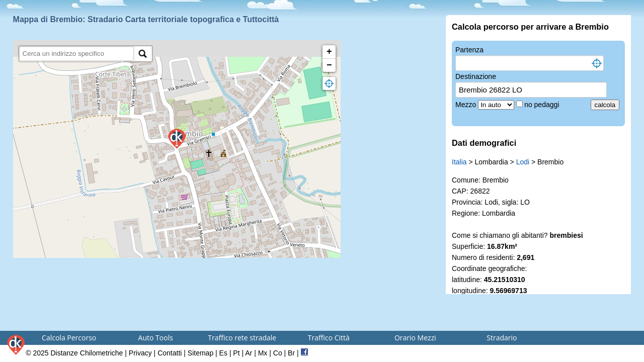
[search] (77, 54)
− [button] (329, 65)
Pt (236, 353)
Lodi (523, 162)
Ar (249, 353)
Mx (263, 353)
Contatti (170, 353)
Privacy (140, 353)
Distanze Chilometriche (87, 353)
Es (223, 353)
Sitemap (200, 353)
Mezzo (467, 105)
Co (278, 353)
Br (291, 353)
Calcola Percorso (69, 338)
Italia (459, 162)
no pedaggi (543, 105)
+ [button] (329, 52)
